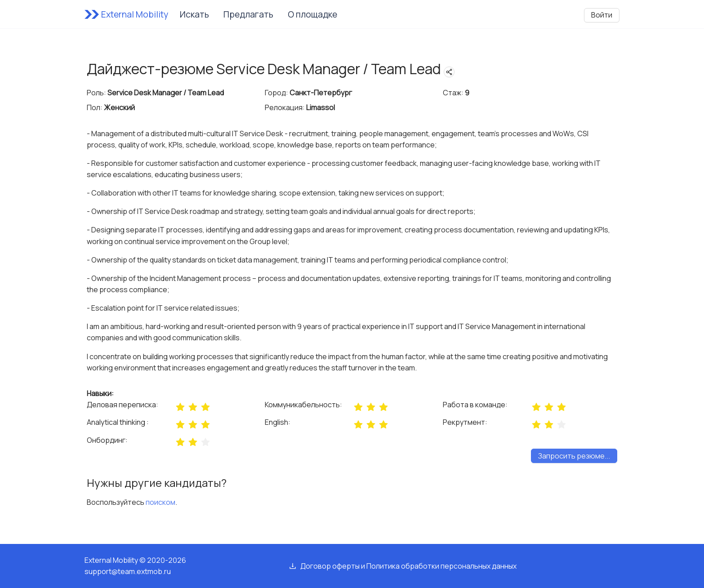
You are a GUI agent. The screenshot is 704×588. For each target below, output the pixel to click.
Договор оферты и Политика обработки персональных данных (408, 566)
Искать (194, 14)
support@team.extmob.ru (128, 571)
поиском (160, 502)
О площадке (312, 14)
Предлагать (248, 14)
